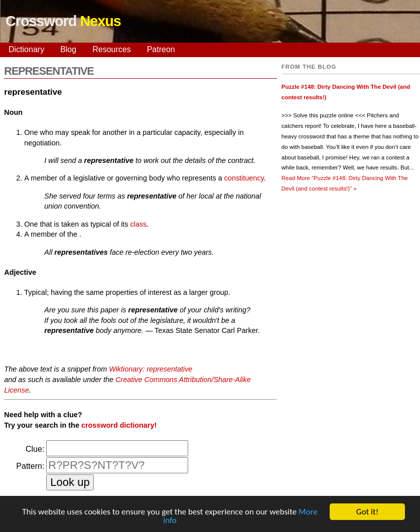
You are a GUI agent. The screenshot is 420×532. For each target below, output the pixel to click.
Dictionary (26, 49)
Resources (111, 49)
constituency (244, 178)
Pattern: (30, 466)
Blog (68, 49)
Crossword (63, 21)
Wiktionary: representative (151, 369)
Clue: (35, 449)
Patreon (161, 49)
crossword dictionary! (119, 425)
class (139, 224)
